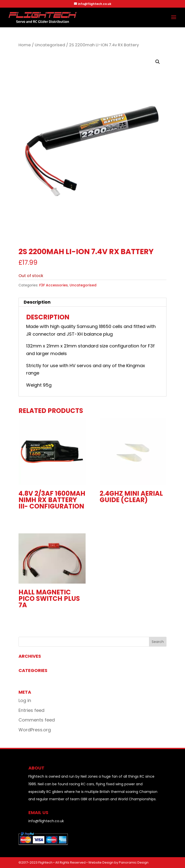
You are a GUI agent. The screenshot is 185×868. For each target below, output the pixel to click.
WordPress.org (35, 730)
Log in (25, 700)
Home (25, 45)
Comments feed (37, 720)
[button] (158, 62)
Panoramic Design (134, 862)
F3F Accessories (54, 285)
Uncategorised (50, 45)
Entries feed (31, 710)
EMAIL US (38, 812)
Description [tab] (37, 302)
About (36, 768)
